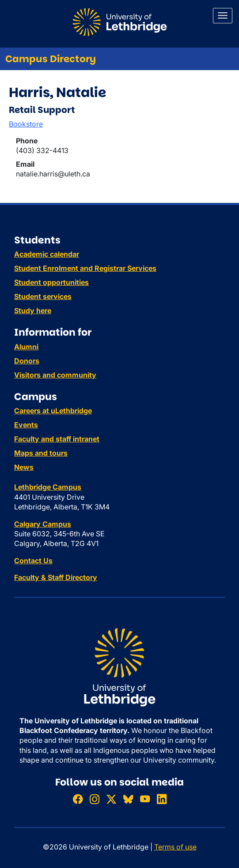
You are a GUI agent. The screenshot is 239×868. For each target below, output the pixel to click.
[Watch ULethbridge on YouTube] (145, 799)
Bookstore (26, 124)
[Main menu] (223, 16)
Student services (43, 296)
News (24, 467)
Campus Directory (51, 59)
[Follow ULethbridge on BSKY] (128, 799)
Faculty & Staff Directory (56, 577)
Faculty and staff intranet (57, 439)
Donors (27, 361)
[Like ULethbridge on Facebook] (78, 799)
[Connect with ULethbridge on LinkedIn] (162, 799)
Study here (33, 311)
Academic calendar (47, 254)
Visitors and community (55, 375)
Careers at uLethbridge (53, 411)
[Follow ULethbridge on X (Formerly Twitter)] (111, 799)
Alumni (26, 347)
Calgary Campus (43, 524)
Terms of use (175, 847)
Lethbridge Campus (48, 487)
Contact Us (33, 561)
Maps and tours (41, 453)
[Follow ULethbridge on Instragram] (95, 799)
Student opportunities (51, 282)
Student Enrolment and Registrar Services (85, 268)
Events (26, 425)
